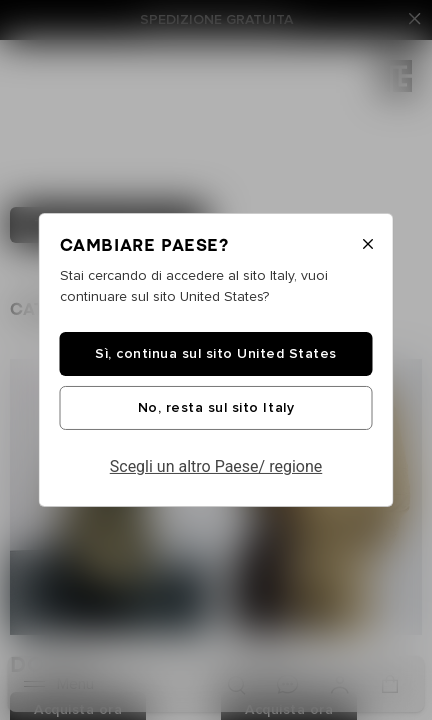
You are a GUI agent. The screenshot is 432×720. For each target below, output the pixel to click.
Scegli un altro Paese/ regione (216, 466)
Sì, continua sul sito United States (216, 354)
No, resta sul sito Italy (216, 408)
